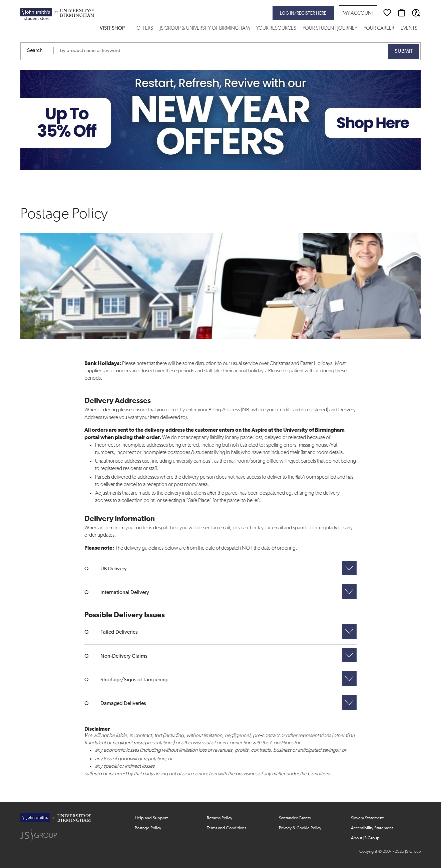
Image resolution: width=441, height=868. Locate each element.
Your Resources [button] (276, 28)
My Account (358, 13)
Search (35, 51)
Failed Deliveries (119, 632)
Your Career (379, 28)
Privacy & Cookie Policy (300, 828)
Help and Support (151, 818)
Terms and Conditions (227, 828)
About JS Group (365, 838)
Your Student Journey (330, 28)
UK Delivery (114, 569)
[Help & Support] (416, 13)
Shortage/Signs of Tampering (134, 680)
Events (409, 28)
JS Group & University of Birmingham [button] (205, 28)
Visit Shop (112, 28)
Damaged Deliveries (123, 704)
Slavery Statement (367, 818)
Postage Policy (148, 828)
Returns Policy (219, 818)
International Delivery (125, 593)
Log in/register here (303, 13)
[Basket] (402, 13)
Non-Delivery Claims (124, 656)
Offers (145, 28)
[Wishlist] (387, 13)
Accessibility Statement (372, 828)
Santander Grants (295, 818)
